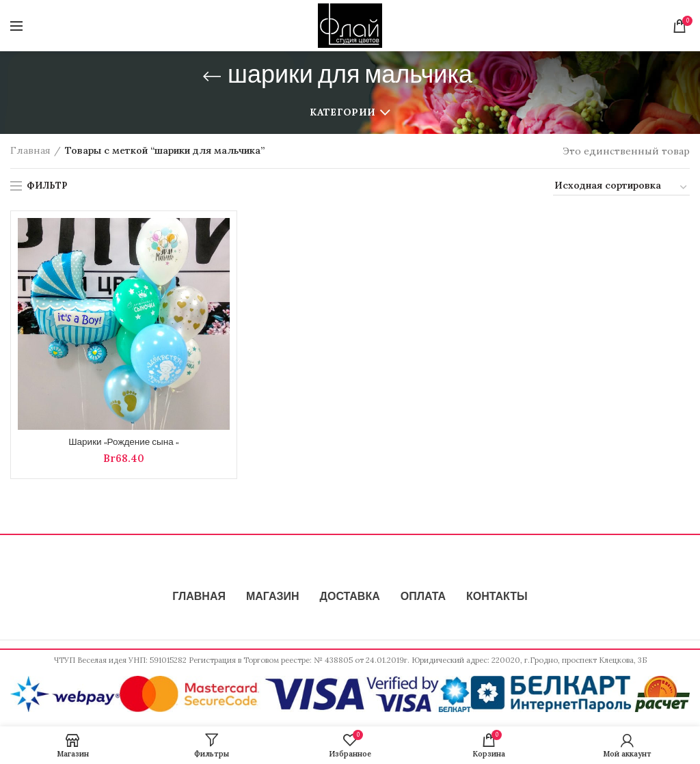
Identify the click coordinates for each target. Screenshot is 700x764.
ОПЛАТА (423, 598)
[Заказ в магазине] (621, 187)
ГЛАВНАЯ (199, 598)
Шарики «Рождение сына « (124, 443)
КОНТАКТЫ (497, 598)
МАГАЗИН (273, 598)
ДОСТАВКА (350, 598)
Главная (30, 150)
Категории (342, 112)
